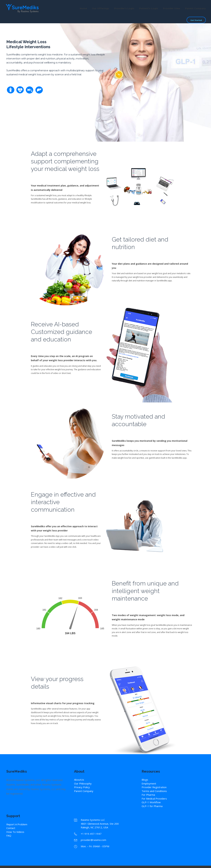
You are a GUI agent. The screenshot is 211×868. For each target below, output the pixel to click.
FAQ (9, 836)
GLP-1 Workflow (151, 802)
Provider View (172, 8)
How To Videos (15, 832)
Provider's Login (124, 8)
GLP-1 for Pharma (152, 806)
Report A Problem (17, 824)
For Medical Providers (154, 799)
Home (83, 8)
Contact (11, 828)
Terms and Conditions (154, 791)
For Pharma (148, 795)
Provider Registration (154, 787)
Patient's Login (149, 8)
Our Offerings (101, 8)
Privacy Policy (82, 787)
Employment (149, 783)
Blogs (145, 780)
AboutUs (79, 780)
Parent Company (195, 8)
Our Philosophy (83, 783)
